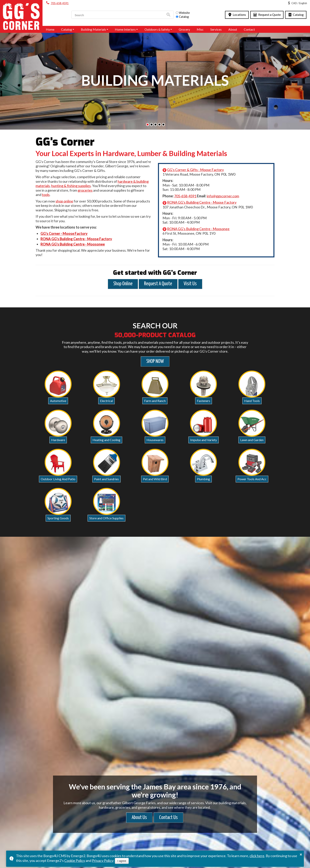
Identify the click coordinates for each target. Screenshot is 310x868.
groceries (85, 190)
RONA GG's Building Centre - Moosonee (73, 244)
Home (50, 29)
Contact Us (168, 818)
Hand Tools (252, 401)
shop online (64, 201)
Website (183, 13)
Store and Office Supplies (106, 518)
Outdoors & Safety (157, 29)
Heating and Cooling (106, 440)
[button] (148, 125)
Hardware (58, 440)
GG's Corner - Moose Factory (64, 233)
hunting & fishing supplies (71, 186)
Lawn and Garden (252, 440)
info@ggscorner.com (223, 196)
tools (46, 195)
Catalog (296, 15)
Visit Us (190, 284)
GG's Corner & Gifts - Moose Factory (195, 170)
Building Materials (93, 29)
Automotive (58, 401)
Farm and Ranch (155, 401)
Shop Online (123, 284)
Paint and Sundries (106, 479)
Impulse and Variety (204, 440)
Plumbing (203, 479)
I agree (122, 861)
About (233, 29)
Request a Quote (267, 15)
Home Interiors (125, 29)
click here (257, 856)
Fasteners (204, 401)
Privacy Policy (103, 860)
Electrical (106, 401)
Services (216, 29)
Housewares (155, 440)
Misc (200, 29)
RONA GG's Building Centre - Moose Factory (76, 239)
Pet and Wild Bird (155, 479)
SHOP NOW (155, 361)
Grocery (184, 29)
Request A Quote (158, 284)
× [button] (301, 854)
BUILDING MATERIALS (155, 80)
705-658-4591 (60, 3)
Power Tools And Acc (252, 479)
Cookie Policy (75, 860)
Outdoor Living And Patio (58, 479)
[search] (117, 15)
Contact (249, 29)
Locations (237, 15)
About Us (139, 818)
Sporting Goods (58, 518)
